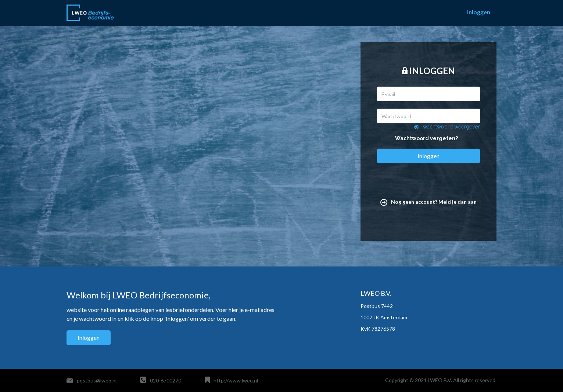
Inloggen (479, 12)
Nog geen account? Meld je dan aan (428, 202)
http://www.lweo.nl (236, 380)
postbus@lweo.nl (97, 380)
